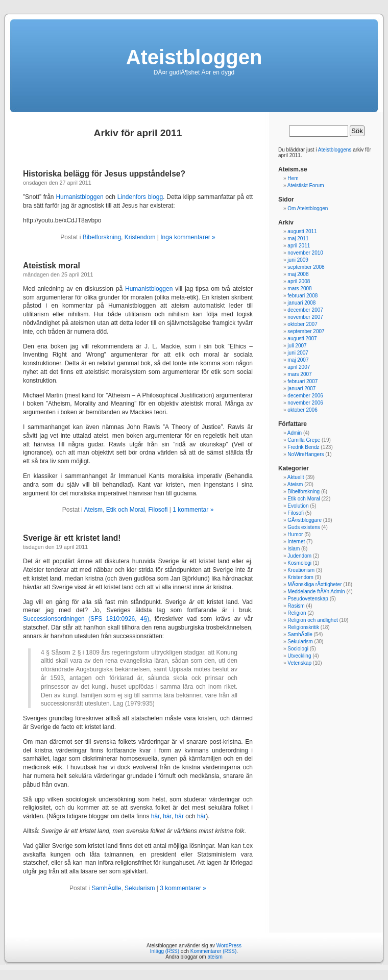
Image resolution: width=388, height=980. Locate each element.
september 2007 (306, 331)
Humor (295, 534)
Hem (293, 178)
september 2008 (306, 267)
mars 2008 (299, 288)
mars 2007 (299, 374)
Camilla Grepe (304, 440)
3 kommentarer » (183, 888)
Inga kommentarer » (188, 237)
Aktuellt (296, 477)
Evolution (298, 506)
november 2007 (305, 317)
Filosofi (158, 510)
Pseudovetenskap (308, 599)
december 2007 (305, 310)
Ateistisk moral (52, 266)
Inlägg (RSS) (165, 951)
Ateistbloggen (194, 57)
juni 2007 (298, 353)
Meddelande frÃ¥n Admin (316, 592)
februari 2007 (302, 381)
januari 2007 (301, 388)
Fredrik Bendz (303, 447)
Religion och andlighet (312, 620)
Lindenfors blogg (140, 197)
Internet (296, 542)
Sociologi (298, 649)
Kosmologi (299, 563)
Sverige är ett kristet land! (72, 538)
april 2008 (299, 281)
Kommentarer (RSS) (214, 951)
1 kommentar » (193, 510)
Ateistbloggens (335, 150)
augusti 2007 (302, 338)
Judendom (299, 556)
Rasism (296, 606)
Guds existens (304, 527)
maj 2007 (298, 360)
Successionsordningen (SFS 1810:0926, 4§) (86, 619)
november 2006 (305, 403)
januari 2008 (301, 303)
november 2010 (305, 253)
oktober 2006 (302, 410)
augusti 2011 (302, 231)
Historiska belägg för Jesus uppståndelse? (104, 174)
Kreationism (301, 570)
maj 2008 (298, 274)
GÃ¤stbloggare (305, 520)
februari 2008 (302, 296)
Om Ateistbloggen (308, 208)
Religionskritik (303, 627)
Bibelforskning (102, 237)
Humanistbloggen (79, 197)
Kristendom (140, 237)
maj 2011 (298, 238)
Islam (294, 549)
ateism (215, 957)
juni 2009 (298, 260)
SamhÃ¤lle (106, 888)
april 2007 (299, 367)
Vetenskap (299, 663)
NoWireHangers (306, 454)
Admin (295, 433)
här (155, 816)
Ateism (93, 510)
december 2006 (305, 396)
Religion (297, 613)
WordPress (229, 946)
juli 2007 (297, 346)
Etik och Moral (126, 510)
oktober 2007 (302, 324)
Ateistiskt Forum (306, 185)
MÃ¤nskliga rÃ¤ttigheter (314, 584)
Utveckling (299, 656)
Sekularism (140, 888)
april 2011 (299, 246)
